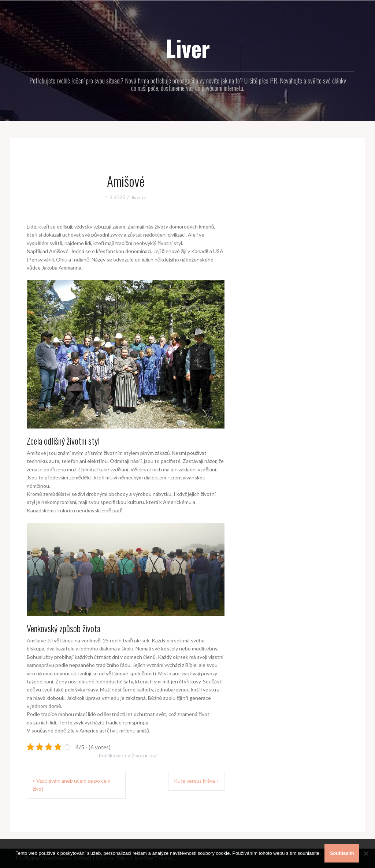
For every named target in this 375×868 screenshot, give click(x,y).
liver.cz (139, 197)
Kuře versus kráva (194, 781)
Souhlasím (342, 853)
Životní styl (144, 755)
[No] (366, 853)
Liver (188, 48)
